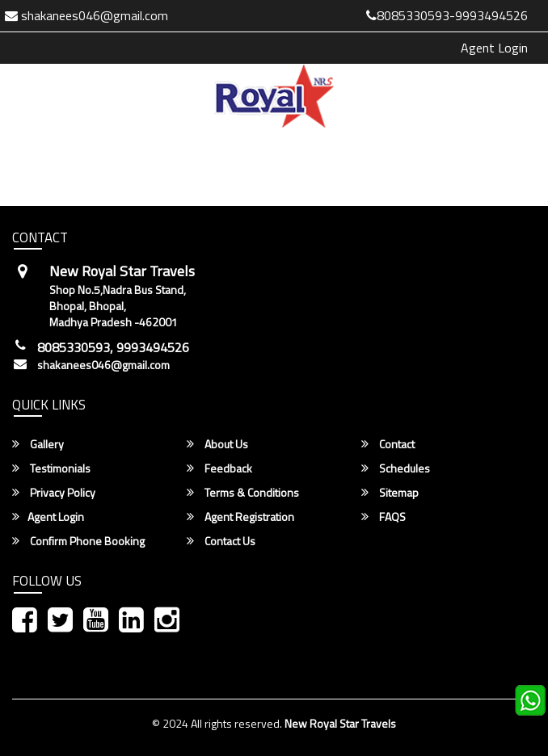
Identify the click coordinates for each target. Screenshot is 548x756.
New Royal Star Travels (340, 723)
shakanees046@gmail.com (103, 365)
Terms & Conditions (243, 493)
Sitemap (390, 493)
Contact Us (221, 541)
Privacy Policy (54, 493)
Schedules (396, 468)
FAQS (384, 517)
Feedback (219, 468)
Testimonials (51, 468)
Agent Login (494, 48)
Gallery (38, 444)
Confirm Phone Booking (78, 541)
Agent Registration (240, 517)
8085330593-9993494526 (447, 15)
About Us (217, 444)
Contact (388, 444)
